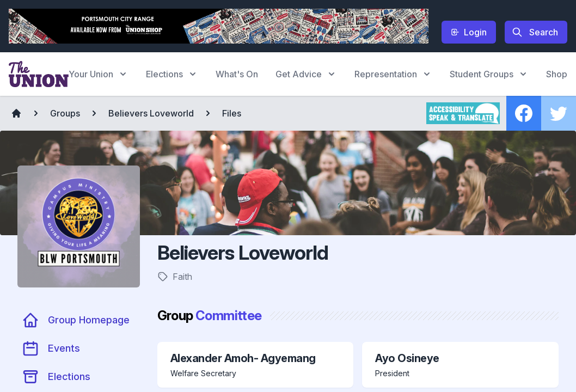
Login (469, 32)
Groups (65, 113)
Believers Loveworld (151, 113)
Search (535, 32)
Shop (557, 74)
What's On (237, 74)
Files (232, 113)
